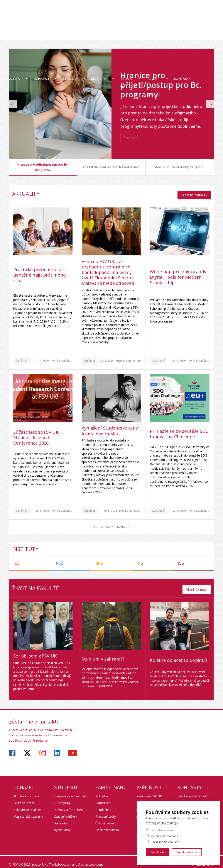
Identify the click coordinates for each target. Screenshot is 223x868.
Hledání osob (205, 8)
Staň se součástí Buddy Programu (180, 167)
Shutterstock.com (91, 859)
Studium (79, 36)
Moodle (156, 8)
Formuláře (103, 798)
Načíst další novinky (111, 524)
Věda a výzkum (137, 40)
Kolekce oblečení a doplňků (178, 655)
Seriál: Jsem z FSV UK (35, 651)
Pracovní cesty (106, 811)
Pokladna (102, 791)
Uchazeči (50, 36)
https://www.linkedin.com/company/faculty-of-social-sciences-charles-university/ (57, 748)
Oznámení (22, 358)
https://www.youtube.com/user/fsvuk (73, 748)
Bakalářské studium (27, 805)
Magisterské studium (28, 811)
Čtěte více (131, 138)
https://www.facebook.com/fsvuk (12, 748)
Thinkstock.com (60, 859)
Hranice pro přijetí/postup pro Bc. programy (43, 167)
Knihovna (150, 23)
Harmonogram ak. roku (71, 791)
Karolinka (61, 818)
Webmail (185, 8)
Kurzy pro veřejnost (150, 798)
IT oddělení (103, 805)
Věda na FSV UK (204, 23)
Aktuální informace (26, 791)
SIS (143, 8)
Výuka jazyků (63, 825)
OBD (170, 8)
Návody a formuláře (68, 805)
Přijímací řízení (24, 798)
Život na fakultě (168, 40)
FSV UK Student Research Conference (111, 167)
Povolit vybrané (187, 852)
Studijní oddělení (66, 811)
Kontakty (200, 36)
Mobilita (107, 36)
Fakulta (22, 36)
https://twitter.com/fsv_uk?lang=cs (27, 748)
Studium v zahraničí (103, 654)
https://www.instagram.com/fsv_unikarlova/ (43, 748)
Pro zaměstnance (176, 23)
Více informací (197, 584)
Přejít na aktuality (194, 192)
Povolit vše (158, 852)
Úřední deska (105, 818)
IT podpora (62, 798)
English (211, 16)
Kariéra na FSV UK (149, 791)
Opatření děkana (107, 825)
